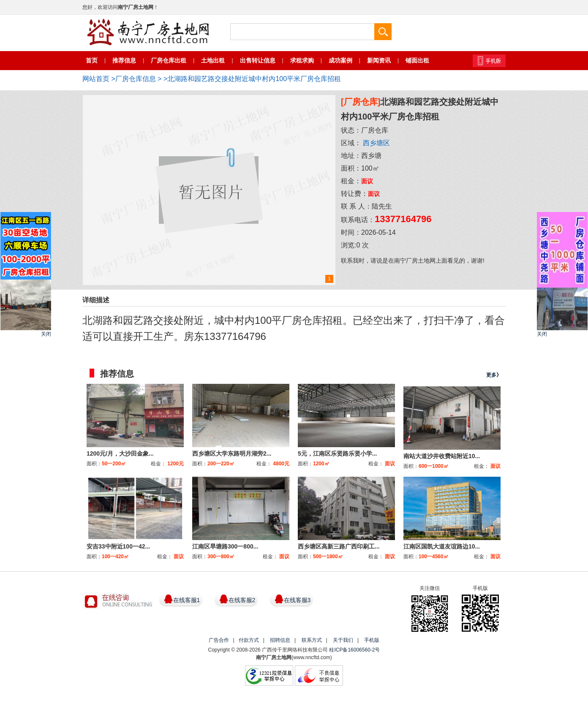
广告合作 (219, 640)
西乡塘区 (376, 143)
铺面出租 (417, 60)
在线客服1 (187, 600)
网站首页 (96, 79)
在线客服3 (297, 600)
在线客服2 (242, 600)
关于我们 (343, 640)
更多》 (494, 375)
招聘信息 (280, 640)
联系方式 (312, 640)
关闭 (46, 334)
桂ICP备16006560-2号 (354, 650)
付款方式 (249, 640)
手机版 (372, 640)
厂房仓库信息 (136, 79)
